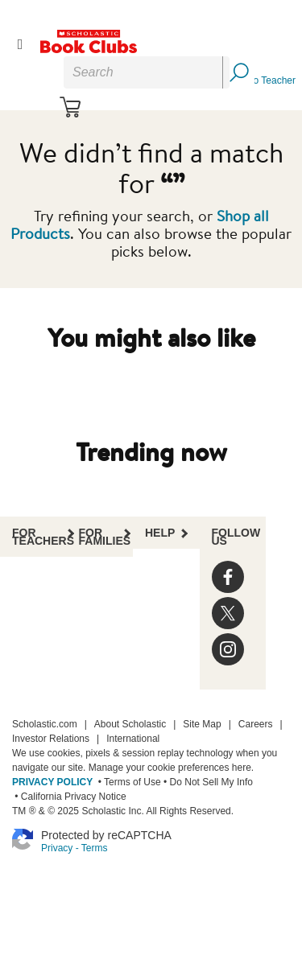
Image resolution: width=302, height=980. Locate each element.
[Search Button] (238, 72)
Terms (95, 848)
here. (243, 768)
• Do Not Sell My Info (207, 782)
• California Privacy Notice (69, 797)
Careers (256, 724)
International (133, 739)
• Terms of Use (128, 782)
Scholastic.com (45, 724)
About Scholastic (130, 724)
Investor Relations (51, 739)
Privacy (57, 848)
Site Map (202, 724)
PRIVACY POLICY (52, 782)
